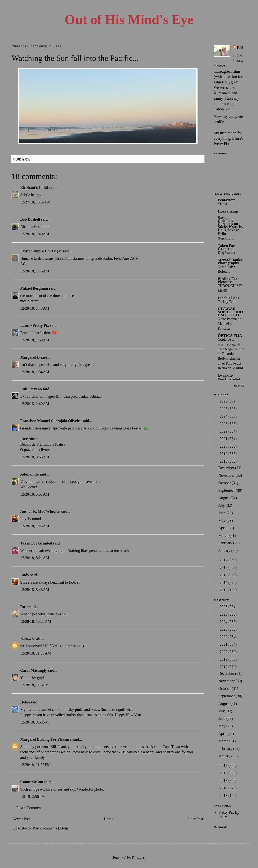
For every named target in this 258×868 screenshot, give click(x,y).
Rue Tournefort (229, 379)
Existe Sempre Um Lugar (41, 251)
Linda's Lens (228, 298)
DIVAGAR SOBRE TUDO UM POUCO (230, 312)
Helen (25, 702)
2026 (224, 401)
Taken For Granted (36, 543)
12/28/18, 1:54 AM (35, 372)
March (224, 535)
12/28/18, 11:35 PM (35, 765)
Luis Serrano (31, 389)
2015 (224, 575)
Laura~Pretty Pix (35, 325)
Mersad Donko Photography (230, 261)
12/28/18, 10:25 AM (36, 621)
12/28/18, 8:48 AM (35, 590)
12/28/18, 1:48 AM (35, 308)
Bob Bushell (30, 219)
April (223, 528)
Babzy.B (27, 639)
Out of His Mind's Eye (129, 20)
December (227, 468)
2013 (224, 590)
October (225, 483)
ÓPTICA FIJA (230, 336)
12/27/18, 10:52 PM (35, 202)
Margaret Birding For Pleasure (46, 739)
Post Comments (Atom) (51, 828)
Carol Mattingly (34, 670)
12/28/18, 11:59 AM (36, 653)
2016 (224, 567)
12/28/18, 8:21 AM (35, 558)
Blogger (138, 858)
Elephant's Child (34, 187)
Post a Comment (29, 808)
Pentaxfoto (227, 200)
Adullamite (29, 474)
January (225, 550)
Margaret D (30, 357)
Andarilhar (29, 439)
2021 (224, 439)
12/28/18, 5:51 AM (35, 494)
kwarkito (225, 375)
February (226, 543)
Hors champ (228, 211)
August (224, 498)
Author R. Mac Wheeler (40, 511)
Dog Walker (227, 253)
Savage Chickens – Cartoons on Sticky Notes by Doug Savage (230, 224)
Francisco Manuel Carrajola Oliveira (51, 421)
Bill (240, 48)
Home (108, 819)
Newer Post (21, 819)
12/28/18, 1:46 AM (35, 271)
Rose (24, 607)
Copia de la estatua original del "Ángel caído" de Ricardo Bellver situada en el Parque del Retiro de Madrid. (231, 354)
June (222, 513)
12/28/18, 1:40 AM (35, 234)
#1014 (222, 204)
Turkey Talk (227, 302)
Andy (25, 575)
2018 (224, 461)
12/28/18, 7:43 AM (35, 526)
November (227, 475)
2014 (224, 582)
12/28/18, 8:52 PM (34, 722)
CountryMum (32, 782)
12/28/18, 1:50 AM (35, 340)
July (222, 505)
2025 (224, 409)
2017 (224, 560)
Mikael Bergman (34, 288)
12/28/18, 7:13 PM (34, 685)
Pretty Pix (221, 144)
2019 (224, 454)
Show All (239, 386)
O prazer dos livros (35, 450)
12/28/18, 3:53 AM (35, 457)
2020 (224, 446)
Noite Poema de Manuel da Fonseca (229, 324)
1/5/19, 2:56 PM (33, 797)
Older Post (195, 819)
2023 (224, 424)
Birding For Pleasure (227, 280)
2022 (224, 431)
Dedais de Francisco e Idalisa (43, 444)
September (227, 490)
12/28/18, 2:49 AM (35, 404)
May (222, 520)
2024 (224, 416)
